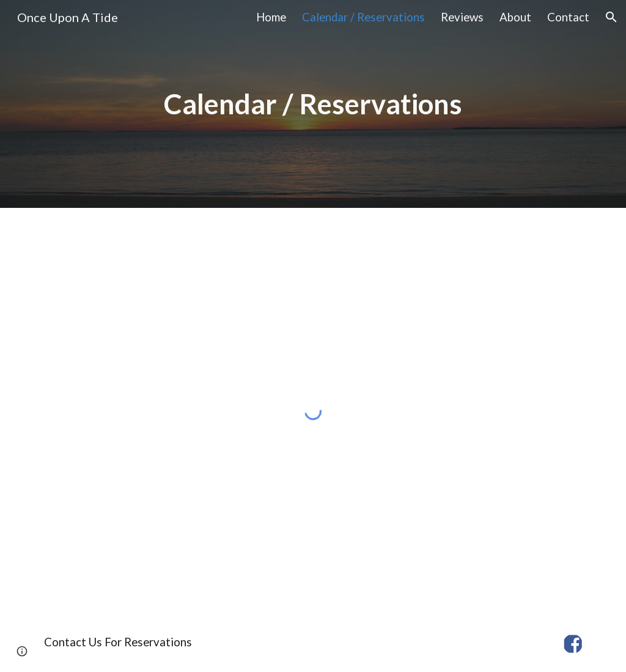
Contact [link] (568, 17)
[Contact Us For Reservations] (118, 642)
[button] (611, 17)
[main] (313, 104)
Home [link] (271, 17)
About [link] (515, 17)
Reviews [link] (462, 17)
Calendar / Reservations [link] (363, 17)
